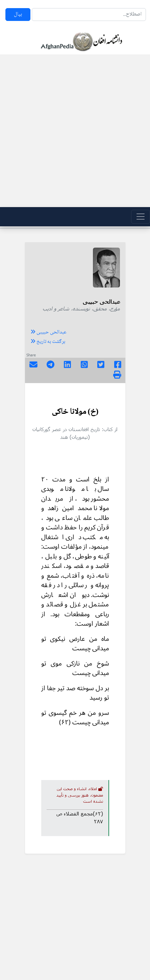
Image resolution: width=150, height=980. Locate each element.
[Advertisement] (73, 131)
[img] (117, 375)
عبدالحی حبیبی (48, 332)
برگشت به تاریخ (48, 342)
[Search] (89, 15)
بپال (18, 14)
